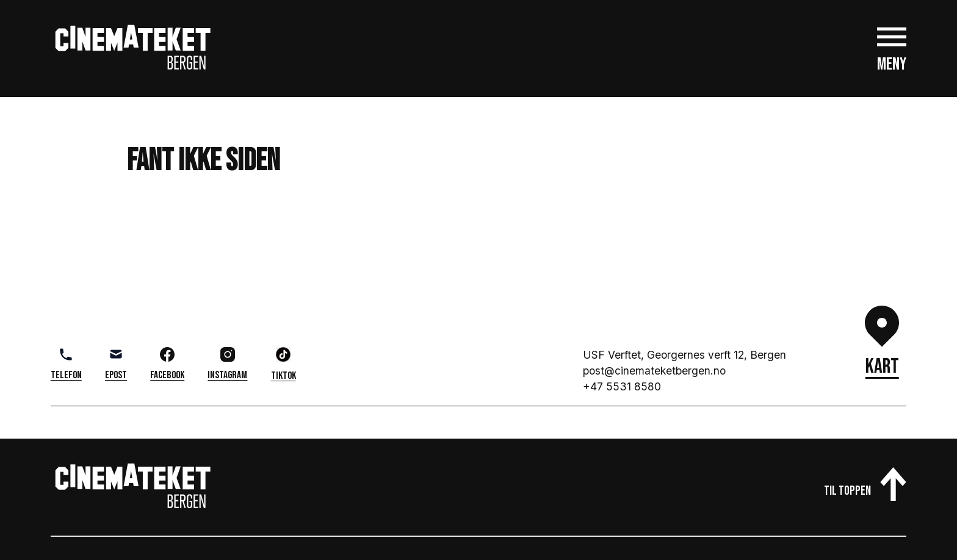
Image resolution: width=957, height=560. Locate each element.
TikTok (283, 364)
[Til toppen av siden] (865, 481)
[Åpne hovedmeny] (892, 48)
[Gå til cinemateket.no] (133, 48)
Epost (116, 364)
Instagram (227, 364)
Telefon (66, 364)
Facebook (167, 364)
